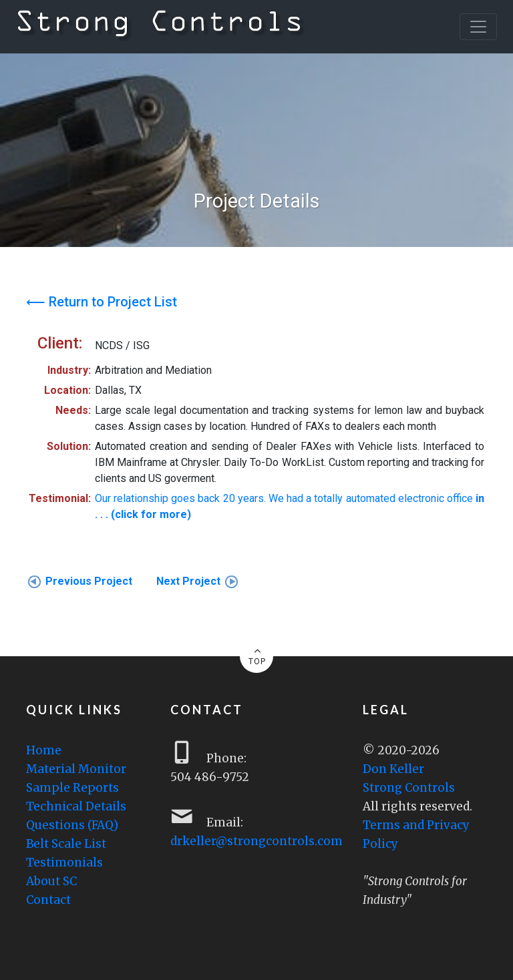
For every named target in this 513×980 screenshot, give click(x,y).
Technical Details (76, 806)
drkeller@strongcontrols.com (256, 841)
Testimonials (64, 863)
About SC (51, 881)
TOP (257, 656)
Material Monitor (76, 769)
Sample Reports (72, 788)
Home (44, 750)
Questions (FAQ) (72, 825)
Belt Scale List (66, 844)
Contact (48, 900)
